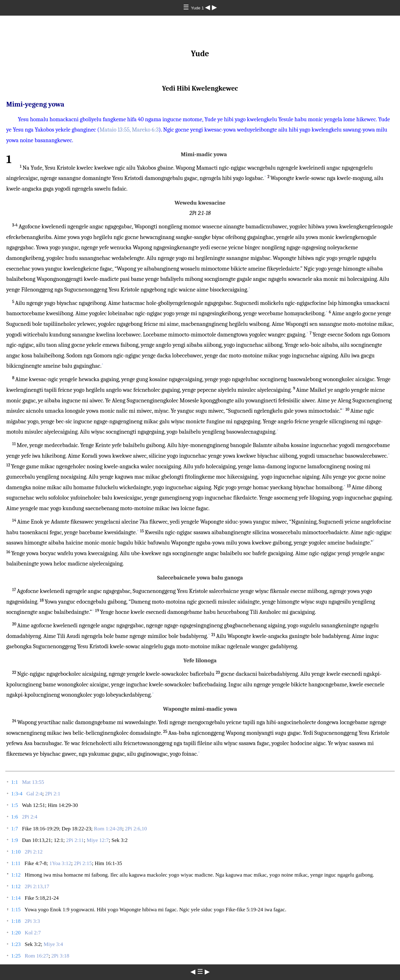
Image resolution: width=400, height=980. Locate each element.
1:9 (15, 840)
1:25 (16, 956)
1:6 (15, 817)
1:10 (16, 852)
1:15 (16, 910)
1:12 (16, 875)
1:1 (15, 782)
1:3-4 (17, 794)
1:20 (16, 933)
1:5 (15, 805)
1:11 (16, 863)
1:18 (16, 921)
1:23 (16, 944)
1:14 (16, 898)
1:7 (15, 829)
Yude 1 (198, 8)
